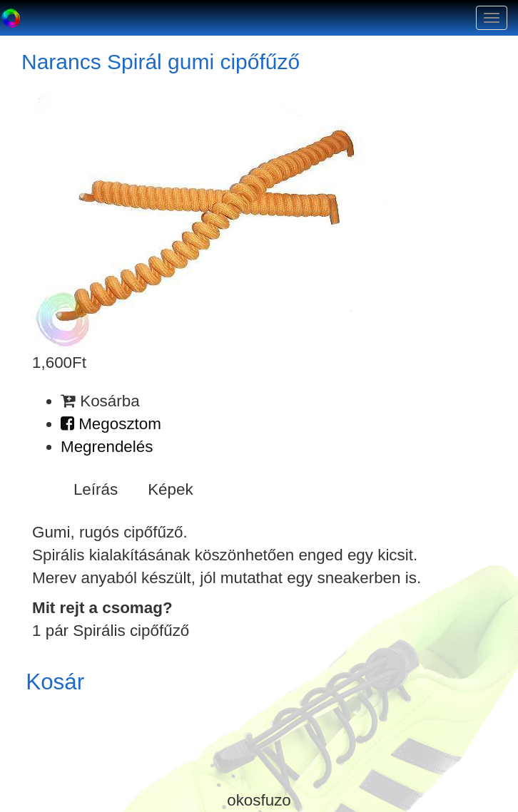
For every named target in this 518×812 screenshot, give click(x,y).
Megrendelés (107, 447)
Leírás (96, 489)
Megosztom (111, 424)
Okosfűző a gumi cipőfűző (11, 18)
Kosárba (100, 401)
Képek (171, 489)
